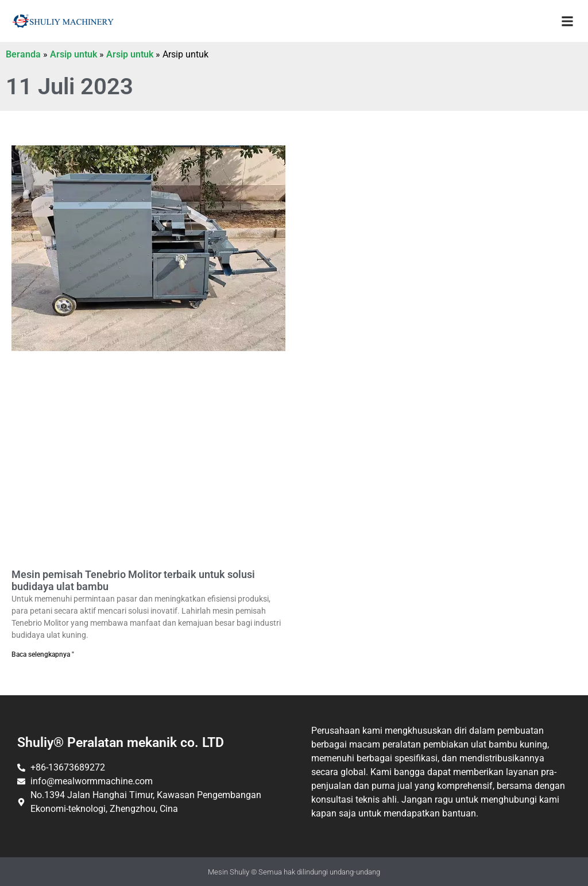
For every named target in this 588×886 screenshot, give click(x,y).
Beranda (23, 54)
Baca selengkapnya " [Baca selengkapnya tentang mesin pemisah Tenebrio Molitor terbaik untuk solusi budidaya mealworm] (43, 654)
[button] (567, 21)
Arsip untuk (73, 54)
